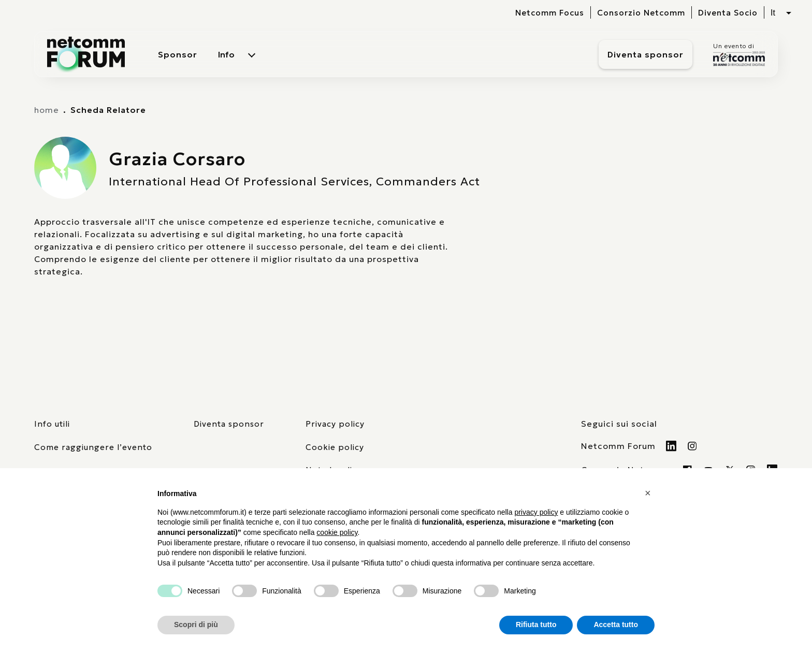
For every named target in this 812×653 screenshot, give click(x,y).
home (47, 110)
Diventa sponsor (646, 54)
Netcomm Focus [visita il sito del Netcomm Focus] (550, 13)
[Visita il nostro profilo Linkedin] (671, 446)
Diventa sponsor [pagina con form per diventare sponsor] (229, 424)
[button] (649, 493)
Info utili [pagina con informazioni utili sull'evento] (52, 424)
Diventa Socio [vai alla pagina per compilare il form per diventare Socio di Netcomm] (728, 13)
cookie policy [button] (337, 532)
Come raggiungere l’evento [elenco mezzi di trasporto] (93, 447)
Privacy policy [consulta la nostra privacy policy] (335, 424)
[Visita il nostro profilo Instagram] (693, 446)
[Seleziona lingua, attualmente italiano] (781, 13)
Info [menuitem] (226, 54)
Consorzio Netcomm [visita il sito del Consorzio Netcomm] (641, 13)
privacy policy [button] (536, 512)
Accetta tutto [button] (616, 625)
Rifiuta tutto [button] (536, 625)
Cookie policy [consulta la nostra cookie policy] (335, 447)
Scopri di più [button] (196, 625)
